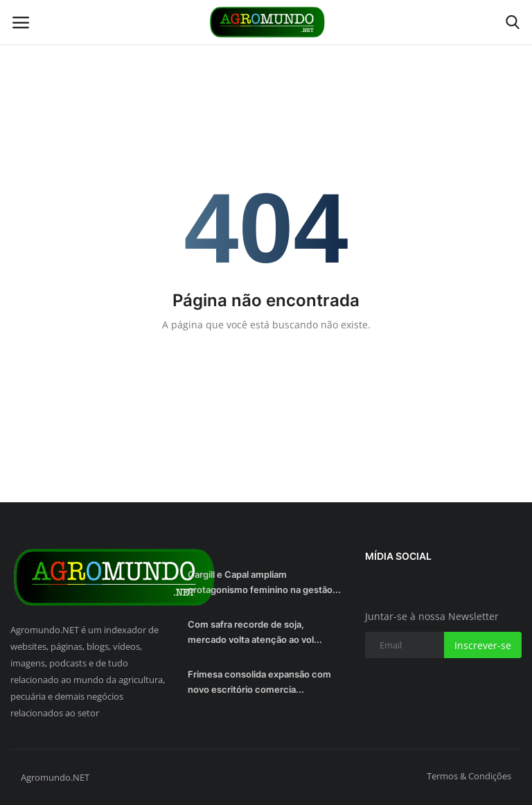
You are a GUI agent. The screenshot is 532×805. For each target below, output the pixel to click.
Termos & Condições (469, 776)
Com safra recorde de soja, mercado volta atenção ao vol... (255, 632)
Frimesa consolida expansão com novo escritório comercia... (259, 682)
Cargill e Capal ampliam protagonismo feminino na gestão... (264, 582)
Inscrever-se (483, 645)
